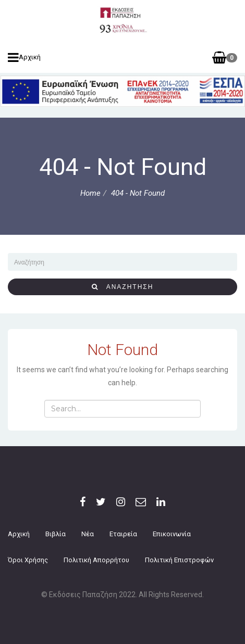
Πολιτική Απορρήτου (96, 560)
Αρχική (24, 57)
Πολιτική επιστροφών (179, 560)
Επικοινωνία (172, 534)
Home (90, 193)
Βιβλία (56, 534)
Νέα (88, 534)
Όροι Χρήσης (28, 560)
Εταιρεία (123, 534)
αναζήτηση (123, 287)
